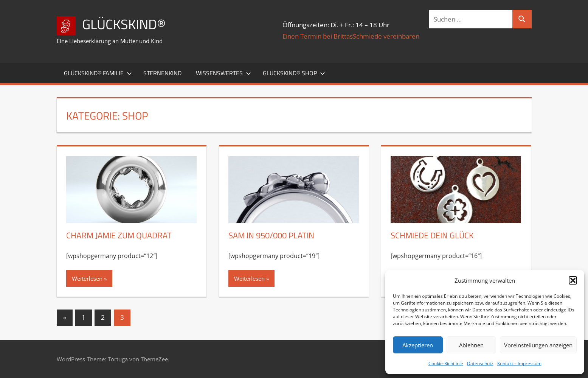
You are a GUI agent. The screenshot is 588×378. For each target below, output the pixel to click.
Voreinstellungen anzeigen (538, 345)
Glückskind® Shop (294, 73)
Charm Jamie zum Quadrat (119, 235)
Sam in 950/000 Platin (271, 235)
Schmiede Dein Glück (432, 235)
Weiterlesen (87, 278)
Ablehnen (471, 345)
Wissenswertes (223, 73)
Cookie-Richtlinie (446, 363)
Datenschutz (480, 363)
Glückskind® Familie (98, 73)
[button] (573, 280)
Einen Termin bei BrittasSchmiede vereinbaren (351, 36)
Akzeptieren (418, 345)
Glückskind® (124, 24)
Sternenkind (162, 73)
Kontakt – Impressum (519, 363)
